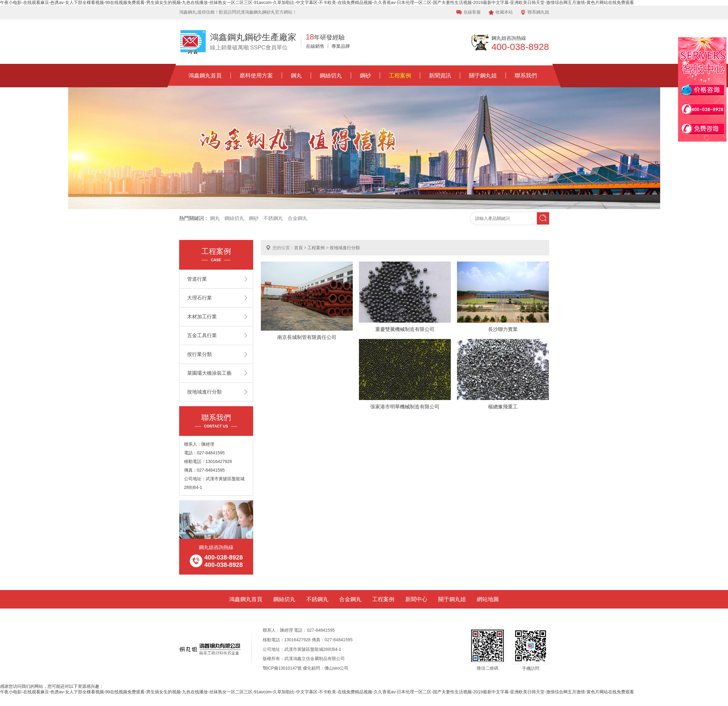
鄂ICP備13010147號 (282, 668)
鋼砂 (365, 76)
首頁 (298, 248)
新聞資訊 (440, 76)
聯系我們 (526, 76)
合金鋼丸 (298, 218)
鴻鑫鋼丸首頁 (205, 76)
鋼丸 (296, 76)
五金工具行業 (202, 335)
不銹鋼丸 (273, 218)
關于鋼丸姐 (483, 76)
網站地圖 (488, 599)
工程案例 (400, 76)
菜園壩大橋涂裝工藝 (209, 373)
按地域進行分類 (345, 248)
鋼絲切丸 (331, 76)
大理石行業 (199, 298)
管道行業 (197, 279)
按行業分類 (199, 354)
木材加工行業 (202, 317)
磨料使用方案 (256, 76)
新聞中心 (416, 599)
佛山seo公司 (337, 668)
